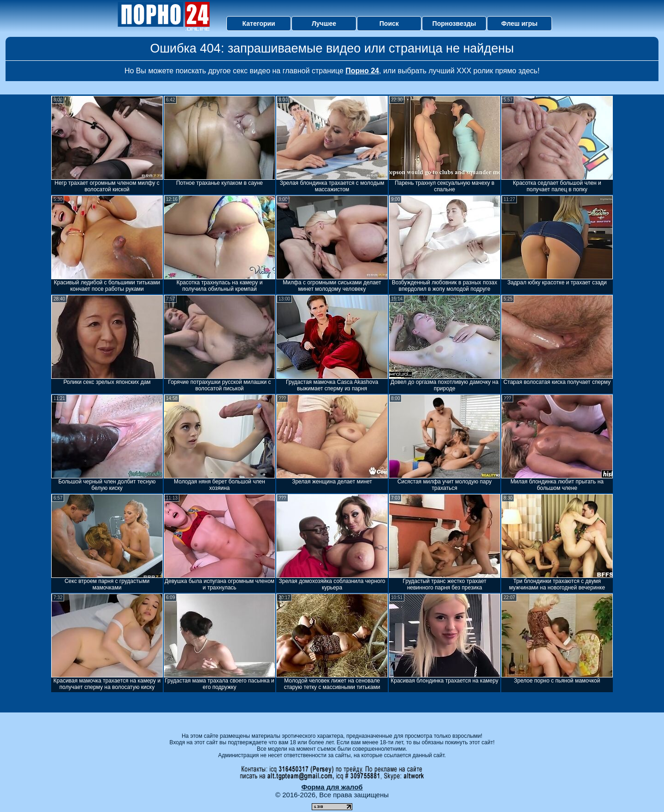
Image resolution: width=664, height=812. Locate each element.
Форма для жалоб (332, 787)
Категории (259, 24)
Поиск (389, 24)
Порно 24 (362, 71)
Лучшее (324, 24)
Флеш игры (519, 24)
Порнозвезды (454, 24)
